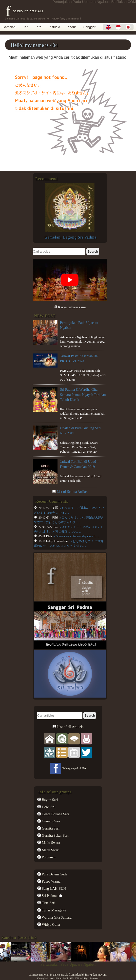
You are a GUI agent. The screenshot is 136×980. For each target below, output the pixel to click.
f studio (55, 27)
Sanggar (89, 27)
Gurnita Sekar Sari (55, 835)
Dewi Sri (48, 807)
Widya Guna (50, 925)
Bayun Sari (49, 800)
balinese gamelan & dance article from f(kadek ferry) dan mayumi (68, 975)
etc (39, 27)
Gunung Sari (51, 821)
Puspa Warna (51, 881)
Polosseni (48, 857)
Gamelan (9, 27)
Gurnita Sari (50, 828)
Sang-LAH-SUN (54, 888)
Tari (26, 27)
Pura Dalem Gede (54, 874)
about (72, 27)
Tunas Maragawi (53, 910)
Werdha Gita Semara (56, 917)
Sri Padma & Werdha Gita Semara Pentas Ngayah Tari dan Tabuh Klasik (83, 395)
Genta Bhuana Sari (55, 814)
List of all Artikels (70, 727)
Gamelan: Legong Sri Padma (70, 237)
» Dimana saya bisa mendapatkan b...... (76, 536)
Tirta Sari (48, 903)
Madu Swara (51, 843)
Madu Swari (50, 850)
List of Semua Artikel (72, 492)
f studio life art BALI (24, 11)
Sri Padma (49, 896)
